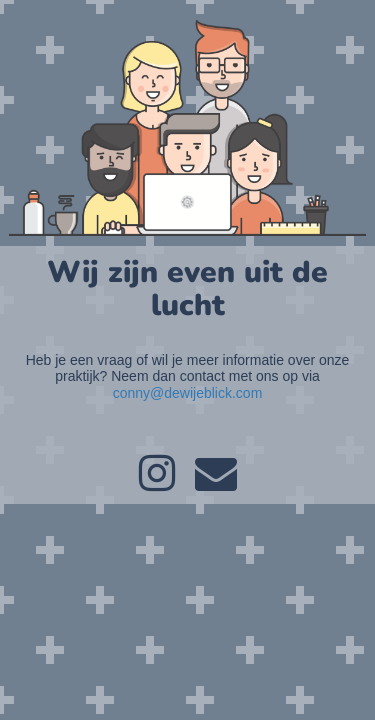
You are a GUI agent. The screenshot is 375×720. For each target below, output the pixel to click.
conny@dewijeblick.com (188, 393)
